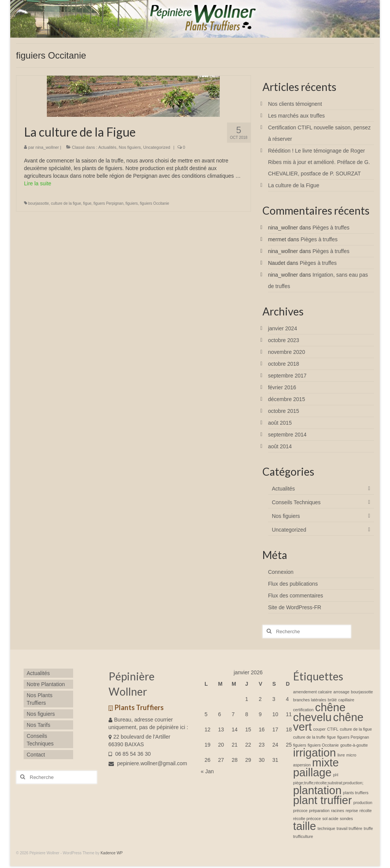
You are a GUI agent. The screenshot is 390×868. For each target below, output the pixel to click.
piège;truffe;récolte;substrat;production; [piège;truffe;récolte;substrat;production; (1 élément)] (328, 783)
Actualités (107, 147)
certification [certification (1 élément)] (304, 710)
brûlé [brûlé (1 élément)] (332, 700)
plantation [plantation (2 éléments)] (317, 790)
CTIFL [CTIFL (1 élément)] (333, 729)
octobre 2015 (284, 411)
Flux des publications (293, 584)
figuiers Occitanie (154, 203)
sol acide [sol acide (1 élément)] (330, 819)
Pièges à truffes (331, 228)
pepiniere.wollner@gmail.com (148, 763)
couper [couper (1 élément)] (319, 729)
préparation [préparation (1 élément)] (319, 811)
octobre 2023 (284, 340)
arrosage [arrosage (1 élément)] (341, 692)
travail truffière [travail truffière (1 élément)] (349, 828)
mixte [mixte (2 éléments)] (326, 762)
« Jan (207, 771)
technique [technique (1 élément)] (326, 828)
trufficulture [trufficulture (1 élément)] (303, 836)
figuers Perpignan (109, 203)
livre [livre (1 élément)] (341, 755)
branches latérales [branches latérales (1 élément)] (310, 700)
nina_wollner (47, 147)
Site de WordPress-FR (295, 607)
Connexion (281, 572)
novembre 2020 (287, 352)
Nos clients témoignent (295, 104)
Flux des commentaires (296, 596)
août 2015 (280, 423)
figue (87, 203)
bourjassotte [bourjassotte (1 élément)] (362, 692)
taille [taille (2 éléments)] (305, 826)
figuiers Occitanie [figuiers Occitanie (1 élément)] (323, 745)
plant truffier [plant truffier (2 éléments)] (323, 800)
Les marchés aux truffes (296, 116)
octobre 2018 (284, 364)
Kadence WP (112, 853)
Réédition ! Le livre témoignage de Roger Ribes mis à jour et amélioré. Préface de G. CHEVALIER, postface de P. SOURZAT (319, 162)
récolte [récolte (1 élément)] (366, 811)
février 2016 (282, 387)
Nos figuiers (130, 147)
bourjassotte (38, 203)
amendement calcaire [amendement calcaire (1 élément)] (313, 692)
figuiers (132, 203)
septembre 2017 (287, 376)
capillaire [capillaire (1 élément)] (346, 700)
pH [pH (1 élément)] (336, 775)
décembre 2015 (287, 399)
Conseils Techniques (296, 502)
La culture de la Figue (294, 185)
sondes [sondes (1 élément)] (346, 819)
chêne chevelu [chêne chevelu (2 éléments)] (320, 712)
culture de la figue (66, 203)
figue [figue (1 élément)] (332, 737)
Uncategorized (157, 147)
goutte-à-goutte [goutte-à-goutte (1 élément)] (354, 745)
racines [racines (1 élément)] (337, 811)
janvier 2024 (283, 328)
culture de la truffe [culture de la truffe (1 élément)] (309, 737)
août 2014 (280, 446)
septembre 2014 (287, 435)
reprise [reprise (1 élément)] (352, 811)
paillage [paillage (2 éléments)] (312, 772)
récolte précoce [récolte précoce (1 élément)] (307, 819)
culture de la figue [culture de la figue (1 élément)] (356, 729)
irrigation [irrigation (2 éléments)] (315, 753)
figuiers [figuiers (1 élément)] (300, 745)
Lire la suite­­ (38, 183)
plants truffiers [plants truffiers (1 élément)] (356, 793)
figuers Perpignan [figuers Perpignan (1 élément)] (353, 737)
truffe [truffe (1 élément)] (368, 828)
